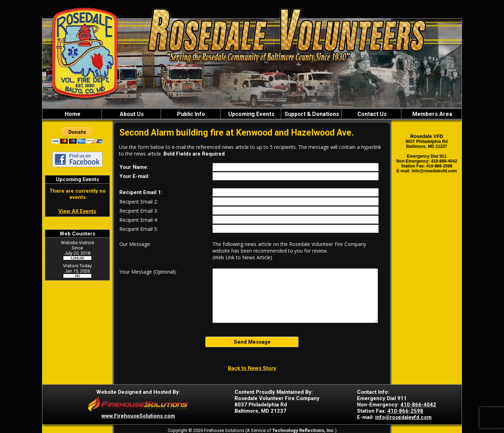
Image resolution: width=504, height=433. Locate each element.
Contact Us (371, 114)
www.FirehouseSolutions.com (138, 416)
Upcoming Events (251, 114)
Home (72, 114)
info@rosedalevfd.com (403, 417)
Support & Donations (311, 114)
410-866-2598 (405, 411)
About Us (131, 114)
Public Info (190, 114)
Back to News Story (252, 368)
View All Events (77, 211)
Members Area (432, 114)
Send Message (252, 342)
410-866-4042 (418, 405)
